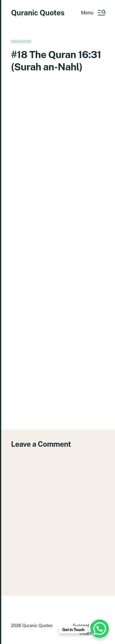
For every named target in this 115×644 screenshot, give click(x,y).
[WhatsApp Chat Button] (100, 629)
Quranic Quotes (38, 13)
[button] (93, 13)
